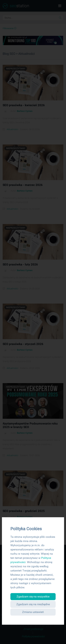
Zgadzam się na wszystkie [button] (33, 597)
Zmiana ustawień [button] (33, 612)
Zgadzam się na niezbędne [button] (33, 604)
